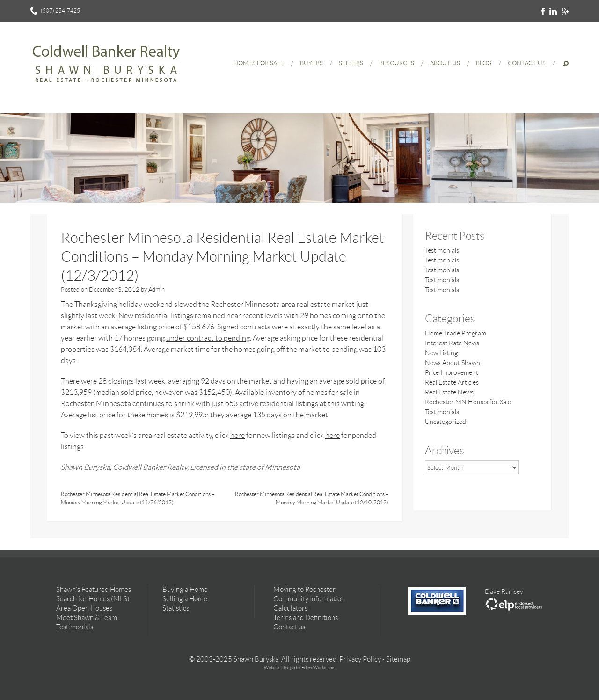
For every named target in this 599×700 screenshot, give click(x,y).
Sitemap (398, 659)
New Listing (441, 353)
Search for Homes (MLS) (93, 599)
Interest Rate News (452, 343)
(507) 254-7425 (60, 11)
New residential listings (156, 316)
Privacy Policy (360, 659)
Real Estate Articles (452, 382)
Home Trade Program (456, 333)
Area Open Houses (84, 608)
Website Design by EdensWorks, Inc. (299, 667)
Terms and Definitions (306, 618)
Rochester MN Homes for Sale (468, 402)
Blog (484, 63)
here (237, 435)
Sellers (351, 63)
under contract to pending (208, 338)
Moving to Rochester (304, 590)
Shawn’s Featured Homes (94, 590)
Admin (157, 289)
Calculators (290, 608)
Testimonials (442, 250)
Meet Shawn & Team (87, 618)
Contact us (289, 627)
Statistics (176, 608)
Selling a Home (185, 599)
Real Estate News (449, 392)
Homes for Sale (259, 63)
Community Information (309, 599)
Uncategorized (446, 422)
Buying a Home (185, 590)
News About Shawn (453, 363)
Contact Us (527, 63)
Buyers (311, 63)
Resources (397, 63)
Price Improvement (452, 372)
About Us (445, 63)
